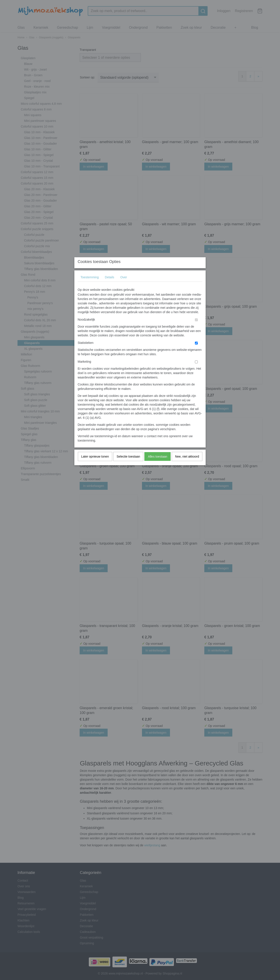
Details (109, 286)
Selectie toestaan (128, 465)
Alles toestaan (157, 465)
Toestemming (90, 286)
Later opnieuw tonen (95, 465)
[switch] (196, 329)
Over (124, 286)
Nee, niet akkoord (187, 465)
